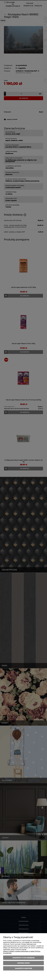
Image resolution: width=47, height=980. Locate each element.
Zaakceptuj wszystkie (24, 968)
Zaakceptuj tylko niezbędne (24, 958)
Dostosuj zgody (24, 963)
